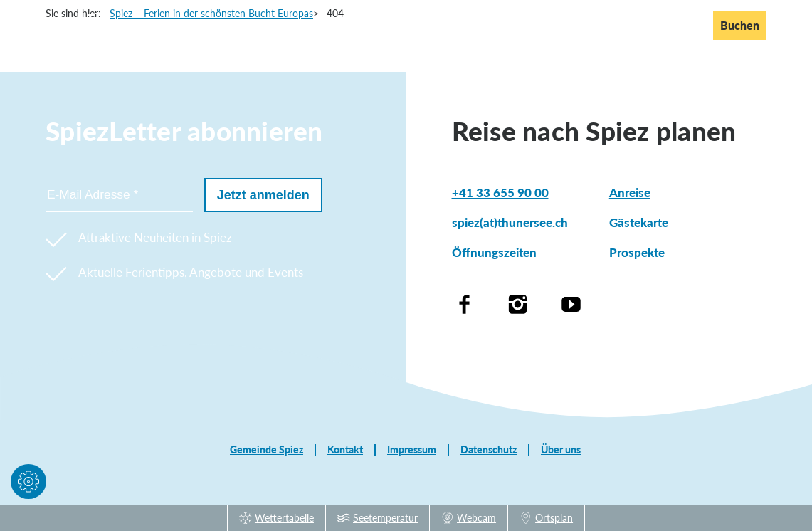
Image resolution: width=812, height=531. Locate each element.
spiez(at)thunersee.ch (510, 222)
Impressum (412, 450)
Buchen (740, 25)
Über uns (561, 450)
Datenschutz (489, 450)
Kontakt (345, 450)
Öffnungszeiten (494, 252)
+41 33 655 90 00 (500, 193)
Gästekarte (639, 222)
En (656, 25)
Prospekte (638, 252)
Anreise (630, 193)
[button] (28, 484)
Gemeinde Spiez (267, 450)
